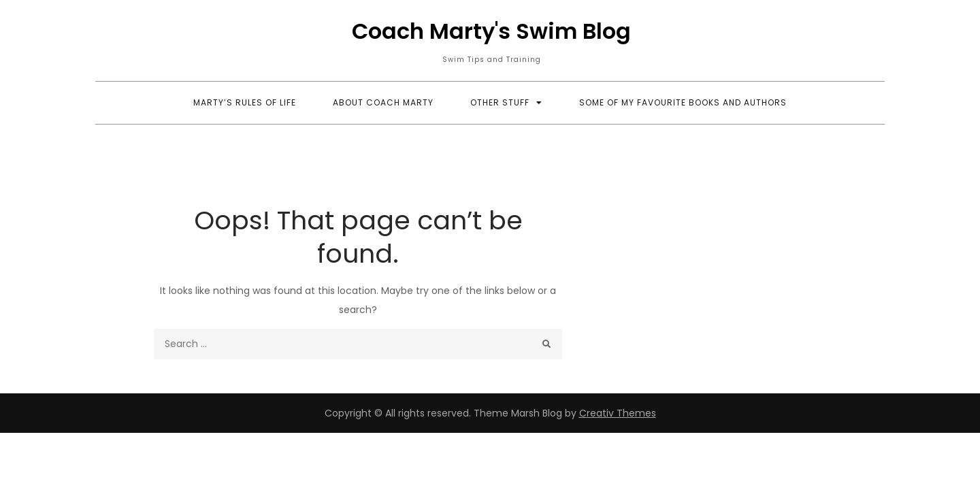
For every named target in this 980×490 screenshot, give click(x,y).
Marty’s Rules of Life (245, 102)
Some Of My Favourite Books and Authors (683, 102)
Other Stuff (500, 102)
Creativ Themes (618, 413)
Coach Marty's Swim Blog (491, 31)
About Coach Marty (383, 102)
